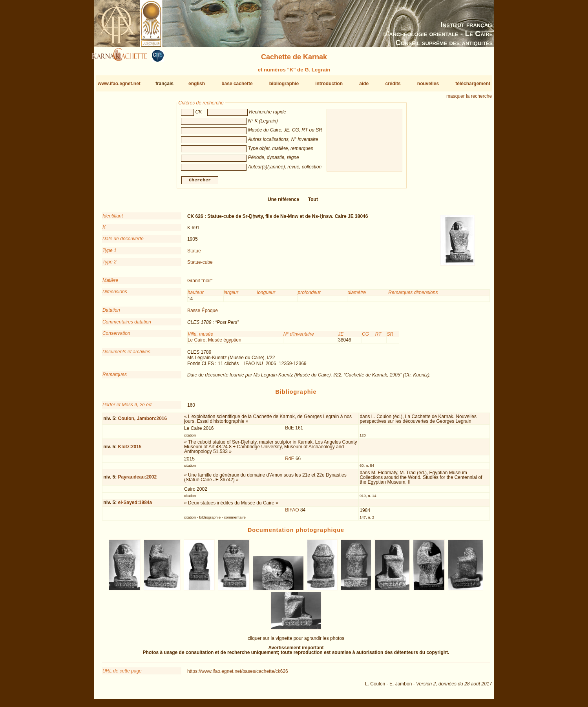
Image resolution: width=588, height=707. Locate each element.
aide (364, 84)
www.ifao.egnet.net (119, 84)
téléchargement (473, 84)
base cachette (237, 84)
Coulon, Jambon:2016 (142, 422)
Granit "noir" (200, 284)
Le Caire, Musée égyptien (215, 343)
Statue (194, 254)
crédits (393, 84)
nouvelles (428, 84)
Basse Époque (203, 314)
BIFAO (292, 513)
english (197, 84)
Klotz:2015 (130, 449)
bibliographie (284, 84)
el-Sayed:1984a (135, 506)
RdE (289, 462)
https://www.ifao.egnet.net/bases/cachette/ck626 (238, 674)
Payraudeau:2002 (137, 480)
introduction (329, 84)
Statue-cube (200, 265)
